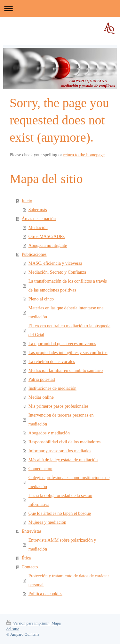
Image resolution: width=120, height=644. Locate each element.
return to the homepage (84, 155)
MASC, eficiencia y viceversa (55, 263)
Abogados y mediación (49, 433)
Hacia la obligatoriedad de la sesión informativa (60, 500)
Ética (26, 558)
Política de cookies (45, 594)
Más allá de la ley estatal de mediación (63, 460)
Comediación (40, 469)
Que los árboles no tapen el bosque (60, 513)
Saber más (38, 210)
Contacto (30, 567)
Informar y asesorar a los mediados (60, 451)
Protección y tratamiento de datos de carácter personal (69, 580)
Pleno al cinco (41, 299)
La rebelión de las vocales (52, 362)
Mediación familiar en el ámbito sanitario (66, 370)
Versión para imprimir (28, 623)
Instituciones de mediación (52, 388)
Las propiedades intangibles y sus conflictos (68, 353)
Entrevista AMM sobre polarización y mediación (62, 545)
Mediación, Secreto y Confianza (57, 272)
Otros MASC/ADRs (47, 237)
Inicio (27, 201)
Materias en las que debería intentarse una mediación (66, 312)
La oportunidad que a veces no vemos (62, 344)
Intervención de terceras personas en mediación (61, 420)
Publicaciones (34, 254)
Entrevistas (32, 531)
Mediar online (41, 397)
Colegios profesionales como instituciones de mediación (69, 482)
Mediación (38, 228)
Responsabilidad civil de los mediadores (65, 442)
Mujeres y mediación (47, 522)
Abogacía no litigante (48, 245)
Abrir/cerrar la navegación (60, 8)
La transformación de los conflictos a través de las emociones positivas (68, 286)
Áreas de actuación (39, 219)
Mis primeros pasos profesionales (59, 406)
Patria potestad (42, 379)
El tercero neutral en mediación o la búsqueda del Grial (69, 330)
